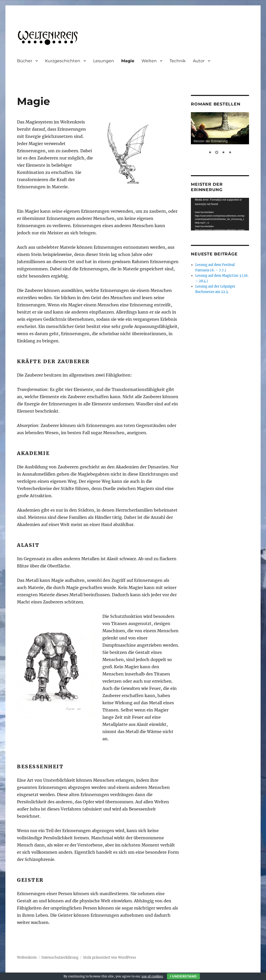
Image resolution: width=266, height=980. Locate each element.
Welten (149, 61)
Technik (178, 61)
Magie (128, 61)
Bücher (25, 61)
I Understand (183, 976)
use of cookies (152, 976)
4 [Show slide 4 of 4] (230, 153)
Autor (199, 61)
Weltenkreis (27, 957)
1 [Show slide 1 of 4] (210, 153)
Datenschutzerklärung (60, 957)
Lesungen (104, 61)
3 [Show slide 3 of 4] (223, 153)
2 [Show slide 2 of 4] (217, 153)
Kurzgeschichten (63, 61)
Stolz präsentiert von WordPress (110, 957)
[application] (220, 214)
